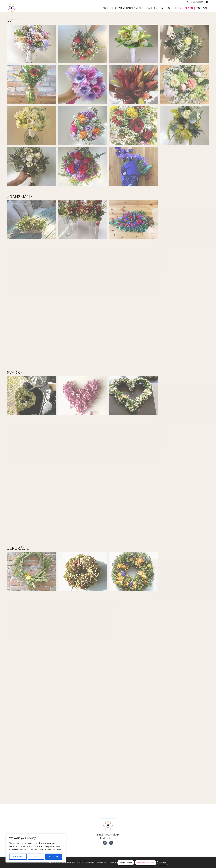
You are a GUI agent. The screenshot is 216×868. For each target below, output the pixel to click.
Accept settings (126, 863)
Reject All (36, 857)
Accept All (54, 857)
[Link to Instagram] (207, 2)
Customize (18, 857)
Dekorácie (18, 548)
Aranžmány (20, 197)
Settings (163, 863)
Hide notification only (146, 863)
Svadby (15, 373)
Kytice (14, 21)
